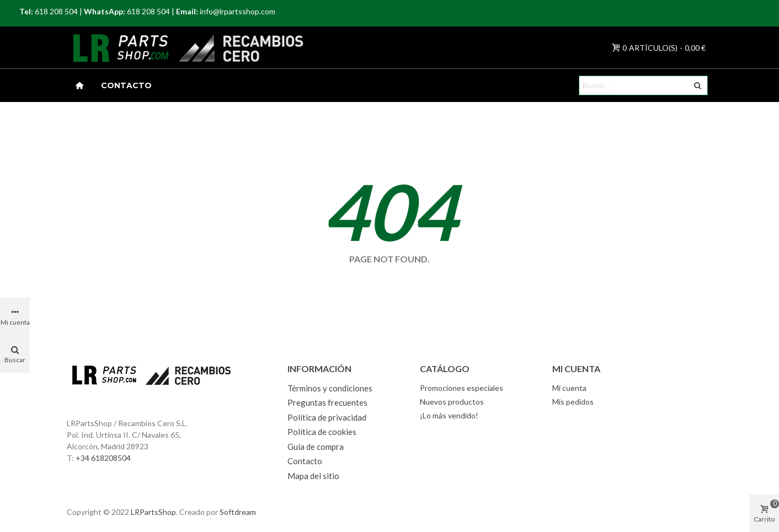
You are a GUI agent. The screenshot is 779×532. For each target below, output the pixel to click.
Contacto (126, 85)
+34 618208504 (103, 458)
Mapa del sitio (313, 476)
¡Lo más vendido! (449, 415)
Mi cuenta (569, 388)
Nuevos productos (452, 402)
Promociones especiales (461, 388)
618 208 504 (56, 11)
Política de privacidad (327, 417)
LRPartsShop (153, 512)
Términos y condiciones (330, 388)
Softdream (238, 512)
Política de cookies (322, 432)
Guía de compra (316, 447)
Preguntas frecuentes (327, 402)
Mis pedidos (573, 402)
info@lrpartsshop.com (238, 11)
